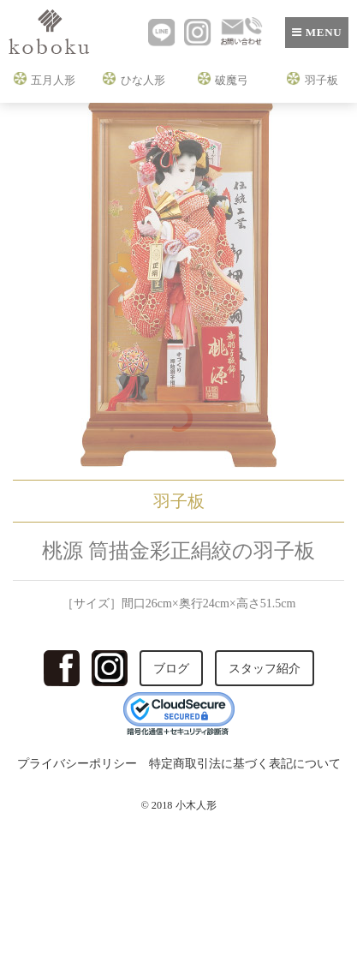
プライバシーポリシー (77, 764)
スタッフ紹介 (265, 669)
